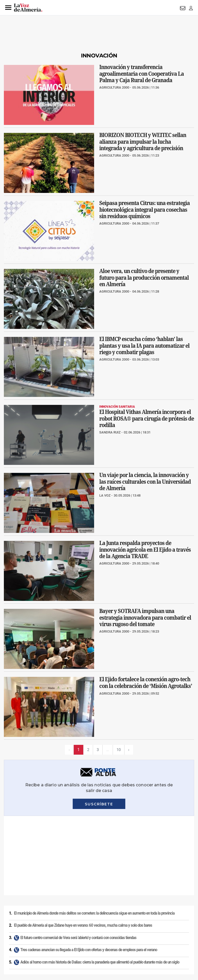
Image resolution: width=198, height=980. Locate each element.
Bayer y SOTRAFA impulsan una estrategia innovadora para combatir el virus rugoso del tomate (145, 617)
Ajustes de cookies (98, 945)
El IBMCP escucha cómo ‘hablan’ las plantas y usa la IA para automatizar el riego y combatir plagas (144, 346)
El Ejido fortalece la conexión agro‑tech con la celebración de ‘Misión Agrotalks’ (146, 683)
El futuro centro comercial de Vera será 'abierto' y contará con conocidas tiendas (78, 858)
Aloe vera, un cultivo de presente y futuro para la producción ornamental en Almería (144, 278)
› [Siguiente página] (129, 750)
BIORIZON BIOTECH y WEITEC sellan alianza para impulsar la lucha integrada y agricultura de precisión (143, 142)
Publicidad (10, 945)
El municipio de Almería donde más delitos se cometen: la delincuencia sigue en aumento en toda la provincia (94, 834)
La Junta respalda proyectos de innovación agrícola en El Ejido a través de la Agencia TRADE (145, 549)
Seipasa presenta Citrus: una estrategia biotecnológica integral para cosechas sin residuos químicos (145, 210)
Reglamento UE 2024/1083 (41, 945)
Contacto (186, 936)
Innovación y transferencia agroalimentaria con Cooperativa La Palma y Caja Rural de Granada (142, 74)
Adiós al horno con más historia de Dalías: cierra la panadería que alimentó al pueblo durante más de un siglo (100, 883)
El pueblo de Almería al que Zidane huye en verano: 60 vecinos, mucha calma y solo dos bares (83, 846)
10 (119, 750)
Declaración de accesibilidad (136, 945)
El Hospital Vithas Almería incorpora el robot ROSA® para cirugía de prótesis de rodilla (147, 418)
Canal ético (73, 945)
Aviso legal (10, 936)
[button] (8, 8)
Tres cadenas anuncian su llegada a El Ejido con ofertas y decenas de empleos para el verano (89, 871)
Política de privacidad (37, 936)
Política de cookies (70, 936)
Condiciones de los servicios (108, 936)
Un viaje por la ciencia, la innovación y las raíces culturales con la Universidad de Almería (145, 482)
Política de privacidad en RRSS (154, 936)
